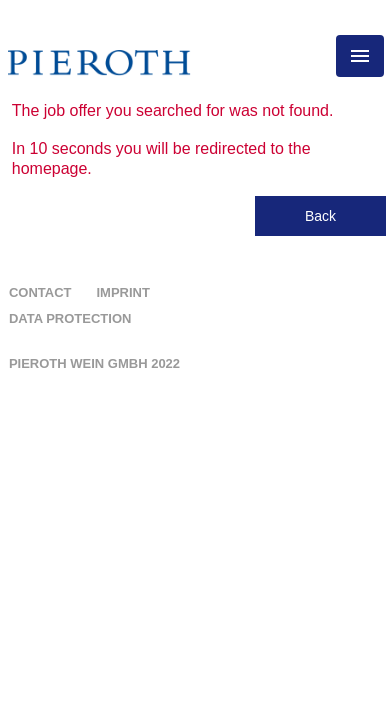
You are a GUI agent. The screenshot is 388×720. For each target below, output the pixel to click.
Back (320, 216)
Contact (40, 292)
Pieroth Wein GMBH (94, 363)
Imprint (122, 292)
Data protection (70, 318)
